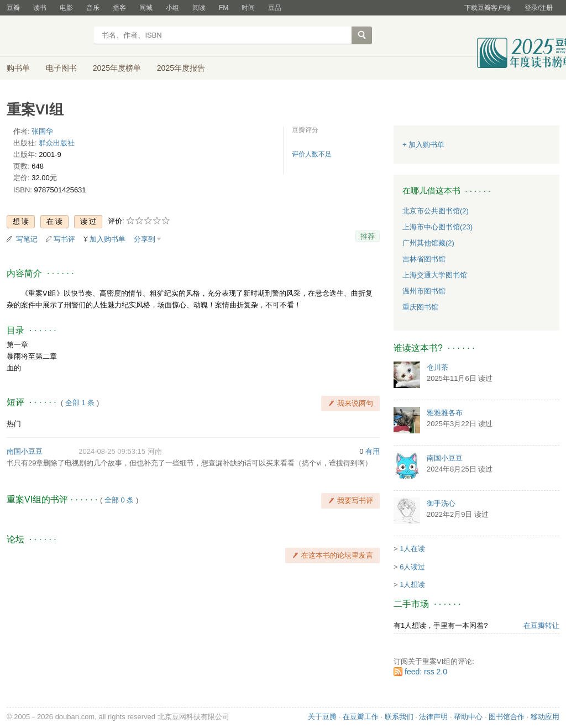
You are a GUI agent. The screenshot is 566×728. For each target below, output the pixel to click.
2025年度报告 (181, 68)
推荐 (368, 236)
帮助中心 (468, 717)
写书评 (64, 239)
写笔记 (27, 239)
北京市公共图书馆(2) (436, 211)
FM (224, 8)
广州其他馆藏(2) (428, 243)
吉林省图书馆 (424, 259)
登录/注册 (539, 8)
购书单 (18, 68)
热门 (14, 424)
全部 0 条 (119, 500)
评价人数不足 (312, 154)
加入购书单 (108, 239)
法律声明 (433, 717)
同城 (146, 8)
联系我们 (399, 717)
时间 (248, 8)
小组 (172, 8)
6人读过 (412, 567)
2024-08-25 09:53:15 (112, 451)
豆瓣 (13, 8)
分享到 (145, 239)
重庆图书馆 (420, 307)
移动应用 (545, 717)
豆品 (275, 8)
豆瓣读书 (47, 36)
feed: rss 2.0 (426, 672)
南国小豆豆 (25, 451)
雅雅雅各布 (445, 413)
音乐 (93, 8)
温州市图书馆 (424, 291)
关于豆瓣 (322, 717)
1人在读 (412, 549)
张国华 (42, 131)
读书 (40, 8)
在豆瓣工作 (361, 717)
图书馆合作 (507, 717)
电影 (66, 8)
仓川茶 (437, 367)
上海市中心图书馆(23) (437, 227)
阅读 (199, 8)
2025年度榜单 (117, 68)
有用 (373, 451)
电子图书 (61, 68)
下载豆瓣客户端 (488, 8)
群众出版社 (57, 143)
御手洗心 (441, 503)
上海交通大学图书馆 (435, 275)
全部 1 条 (80, 403)
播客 (119, 8)
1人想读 (412, 585)
